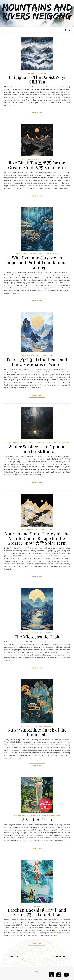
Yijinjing (54, 254)
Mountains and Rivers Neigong (37, 12)
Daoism (31, 73)
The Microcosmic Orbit (37, 637)
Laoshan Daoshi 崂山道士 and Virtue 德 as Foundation (37, 912)
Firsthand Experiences (50, 816)
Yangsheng (47, 159)
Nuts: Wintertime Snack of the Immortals (37, 732)
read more (37, 113)
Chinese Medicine (22, 816)
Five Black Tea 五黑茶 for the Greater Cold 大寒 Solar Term (37, 165)
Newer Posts (63, 956)
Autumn (25, 726)
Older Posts (11, 956)
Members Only (22, 254)
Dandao (8, 443)
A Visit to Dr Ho (37, 820)
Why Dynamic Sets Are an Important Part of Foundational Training (37, 262)
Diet (24, 159)
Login (37, 971)
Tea (37, 73)
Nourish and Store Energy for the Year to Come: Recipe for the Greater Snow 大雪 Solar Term (37, 538)
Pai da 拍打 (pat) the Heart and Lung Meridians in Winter (37, 362)
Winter (43, 73)
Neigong (34, 254)
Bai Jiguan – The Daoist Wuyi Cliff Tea (37, 79)
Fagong (34, 816)
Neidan (38, 443)
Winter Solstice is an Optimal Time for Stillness (37, 449)
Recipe (30, 159)
